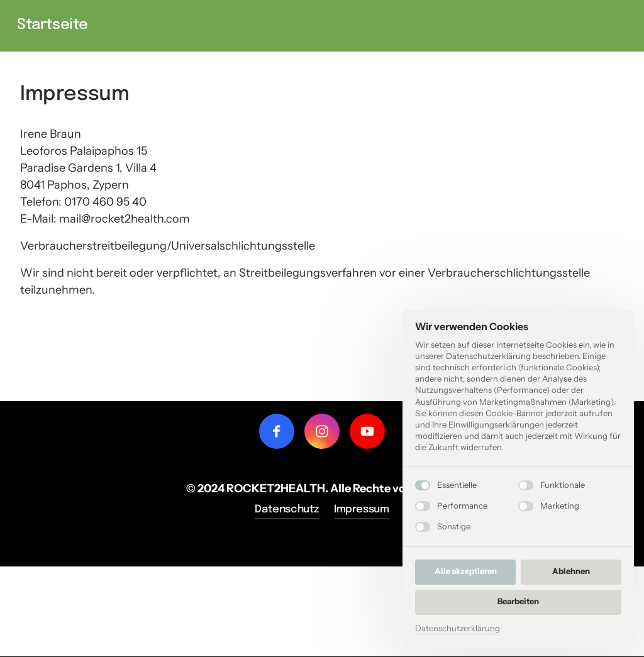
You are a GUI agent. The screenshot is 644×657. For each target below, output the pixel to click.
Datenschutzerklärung (458, 628)
